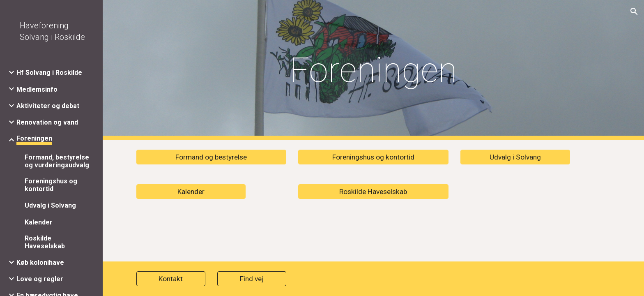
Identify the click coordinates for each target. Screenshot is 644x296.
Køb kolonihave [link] (40, 262)
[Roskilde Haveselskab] (373, 192)
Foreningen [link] (34, 138)
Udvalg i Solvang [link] (50, 205)
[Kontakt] (171, 279)
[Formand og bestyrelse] (211, 157)
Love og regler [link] (40, 279)
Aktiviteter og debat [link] (48, 106)
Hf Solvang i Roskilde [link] (49, 73)
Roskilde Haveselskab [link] (45, 242)
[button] (634, 12)
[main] (373, 70)
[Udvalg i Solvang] (515, 157)
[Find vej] (252, 279)
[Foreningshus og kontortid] (373, 157)
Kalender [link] (39, 222)
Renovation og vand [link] (47, 122)
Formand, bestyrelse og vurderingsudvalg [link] (57, 161)
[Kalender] (191, 192)
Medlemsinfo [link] (37, 89)
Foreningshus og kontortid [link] (51, 185)
